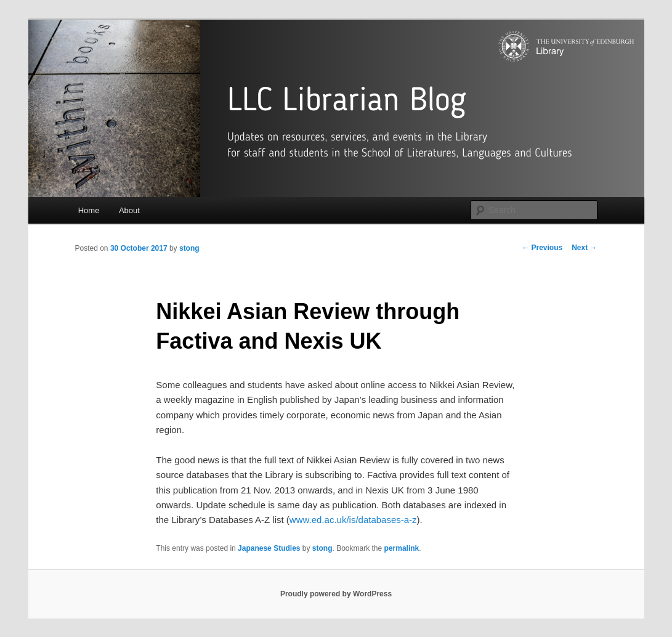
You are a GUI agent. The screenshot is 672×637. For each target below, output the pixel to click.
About (129, 210)
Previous (542, 248)
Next (584, 248)
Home (89, 210)
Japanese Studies (269, 548)
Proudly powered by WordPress (336, 594)
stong (189, 248)
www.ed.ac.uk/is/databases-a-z (353, 520)
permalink (402, 548)
